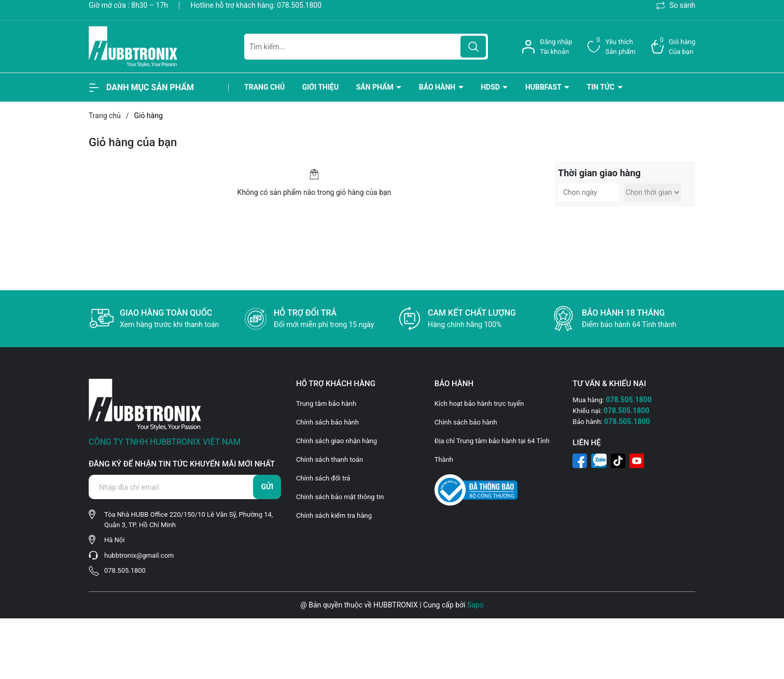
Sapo (475, 605)
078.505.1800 (299, 5)
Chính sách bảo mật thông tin (340, 497)
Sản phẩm (376, 87)
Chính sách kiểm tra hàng (334, 515)
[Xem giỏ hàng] (673, 47)
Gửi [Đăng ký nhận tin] (267, 487)
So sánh (676, 5)
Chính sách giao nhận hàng (337, 441)
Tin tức (602, 87)
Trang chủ (264, 87)
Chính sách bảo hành (327, 422)
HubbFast (544, 87)
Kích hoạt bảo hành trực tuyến (479, 404)
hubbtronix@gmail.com (139, 555)
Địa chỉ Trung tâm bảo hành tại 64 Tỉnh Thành (492, 450)
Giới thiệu (320, 87)
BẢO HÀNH (438, 87)
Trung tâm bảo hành (326, 404)
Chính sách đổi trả (323, 478)
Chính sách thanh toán (330, 459)
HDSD (491, 87)
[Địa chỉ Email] (185, 487)
